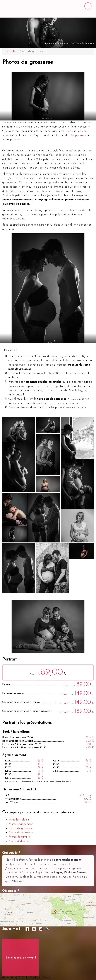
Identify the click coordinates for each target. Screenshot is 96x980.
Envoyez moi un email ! (21, 958)
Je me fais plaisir (19, 820)
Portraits (10, 51)
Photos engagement (21, 824)
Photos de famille (19, 837)
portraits (80, 135)
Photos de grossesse (20, 828)
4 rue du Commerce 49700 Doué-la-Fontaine (69, 44)
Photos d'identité (19, 841)
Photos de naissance (21, 833)
